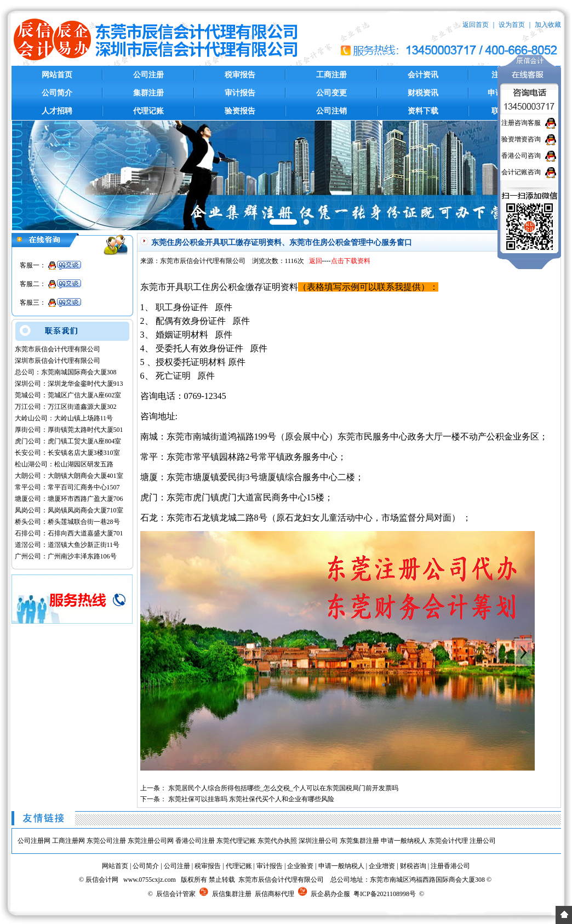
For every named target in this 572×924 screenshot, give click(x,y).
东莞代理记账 (236, 841)
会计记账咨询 (521, 172)
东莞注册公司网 (151, 841)
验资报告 (240, 111)
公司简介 (57, 93)
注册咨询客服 (521, 123)
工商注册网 (68, 841)
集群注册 (148, 93)
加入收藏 (548, 25)
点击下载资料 (351, 261)
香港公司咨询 (521, 156)
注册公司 (483, 841)
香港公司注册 (195, 841)
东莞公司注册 (106, 841)
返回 (316, 261)
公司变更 (331, 93)
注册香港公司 (450, 866)
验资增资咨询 (521, 139)
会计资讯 (423, 75)
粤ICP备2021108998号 (385, 894)
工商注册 (331, 75)
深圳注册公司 (318, 841)
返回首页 (476, 25)
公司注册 (148, 75)
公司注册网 (34, 841)
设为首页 (512, 25)
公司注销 (331, 111)
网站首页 (57, 75)
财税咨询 (413, 866)
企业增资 (382, 866)
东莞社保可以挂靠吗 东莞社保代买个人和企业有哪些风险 (251, 799)
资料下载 (423, 111)
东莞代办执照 (277, 841)
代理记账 (148, 111)
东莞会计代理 (448, 841)
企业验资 (300, 866)
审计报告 (240, 93)
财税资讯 (423, 93)
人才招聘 (57, 111)
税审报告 (240, 75)
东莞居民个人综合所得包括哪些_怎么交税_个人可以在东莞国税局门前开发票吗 (283, 788)
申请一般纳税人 (404, 841)
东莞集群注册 (359, 841)
